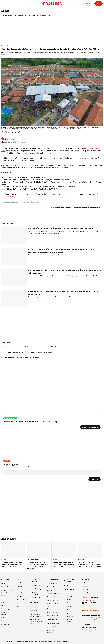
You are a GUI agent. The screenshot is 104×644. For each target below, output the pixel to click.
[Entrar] (99, 3)
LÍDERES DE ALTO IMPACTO (7, 591)
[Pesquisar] (7, 3)
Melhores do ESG (52, 627)
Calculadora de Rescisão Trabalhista (35, 609)
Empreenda (70, 616)
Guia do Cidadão (7, 15)
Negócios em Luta (52, 612)
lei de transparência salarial (62, 641)
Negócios (4, 621)
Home (3, 46)
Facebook (85, 593)
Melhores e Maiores (53, 624)
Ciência (19, 603)
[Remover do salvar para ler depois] (22, 132)
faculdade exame (70, 581)
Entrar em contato (88, 600)
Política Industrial (52, 616)
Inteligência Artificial (5, 613)
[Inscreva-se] (95, 479)
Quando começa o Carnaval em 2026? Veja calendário (22, 357)
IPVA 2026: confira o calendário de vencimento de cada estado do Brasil (28, 352)
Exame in (69, 593)
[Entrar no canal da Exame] (90, 427)
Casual (19, 583)
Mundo (19, 579)
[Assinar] (89, 3)
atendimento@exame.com (91, 610)
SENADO (51, 15)
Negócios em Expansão (51, 631)
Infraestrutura (21, 15)
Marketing (20, 586)
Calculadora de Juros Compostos (36, 615)
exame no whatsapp (10, 418)
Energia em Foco (52, 597)
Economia (4, 602)
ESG (3, 606)
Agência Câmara (9, 138)
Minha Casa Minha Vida (30, 202)
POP (18, 606)
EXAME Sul (50, 587)
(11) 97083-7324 (90, 627)
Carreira (4, 599)
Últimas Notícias (7, 587)
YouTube (85, 583)
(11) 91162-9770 (90, 603)
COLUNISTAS (5, 624)
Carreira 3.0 (70, 596)
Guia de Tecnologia (36, 589)
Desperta (7, 461)
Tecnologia (20, 596)
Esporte (19, 590)
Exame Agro (20, 593)
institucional (10, 641)
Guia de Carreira (35, 598)
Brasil (5, 11)
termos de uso (20, 641)
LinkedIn (85, 586)
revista (69, 586)
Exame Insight (6, 609)
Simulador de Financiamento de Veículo (36, 622)
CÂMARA (32, 15)
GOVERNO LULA (41, 15)
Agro (68, 613)
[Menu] (3, 3)
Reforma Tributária (53, 604)
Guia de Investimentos (35, 593)
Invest (3, 618)
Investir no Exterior (53, 600)
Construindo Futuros (53, 594)
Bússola (49, 590)
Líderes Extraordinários (52, 608)
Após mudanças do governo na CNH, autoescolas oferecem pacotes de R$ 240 (30, 347)
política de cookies (31, 641)
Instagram (85, 590)
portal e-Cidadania (9, 196)
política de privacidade (45, 641)
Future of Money (22, 600)
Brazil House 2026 (53, 584)
